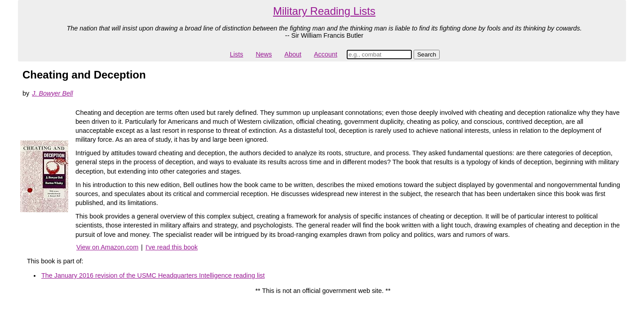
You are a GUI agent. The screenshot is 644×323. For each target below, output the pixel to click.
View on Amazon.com (107, 247)
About (293, 54)
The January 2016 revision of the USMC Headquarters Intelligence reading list (153, 275)
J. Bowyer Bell (52, 93)
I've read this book (172, 247)
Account (326, 54)
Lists (237, 54)
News (264, 54)
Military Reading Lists (324, 11)
